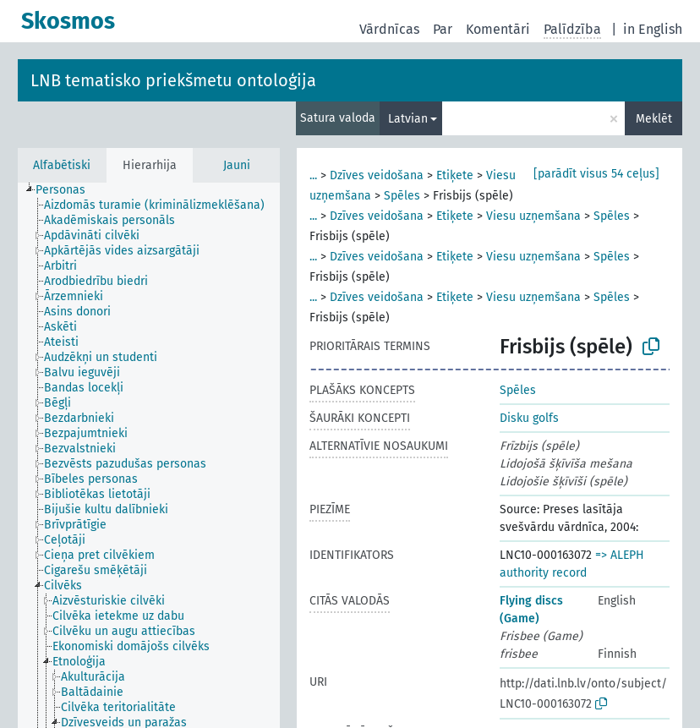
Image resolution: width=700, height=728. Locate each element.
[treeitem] (68, 190)
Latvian (408, 119)
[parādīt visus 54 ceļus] (596, 174)
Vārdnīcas (389, 29)
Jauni (237, 165)
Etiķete (455, 175)
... (313, 175)
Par (443, 29)
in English (653, 29)
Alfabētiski (62, 165)
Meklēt (654, 119)
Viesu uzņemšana (533, 216)
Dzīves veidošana (377, 175)
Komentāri (498, 29)
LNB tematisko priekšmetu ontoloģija (173, 80)
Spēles (402, 196)
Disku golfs (529, 418)
